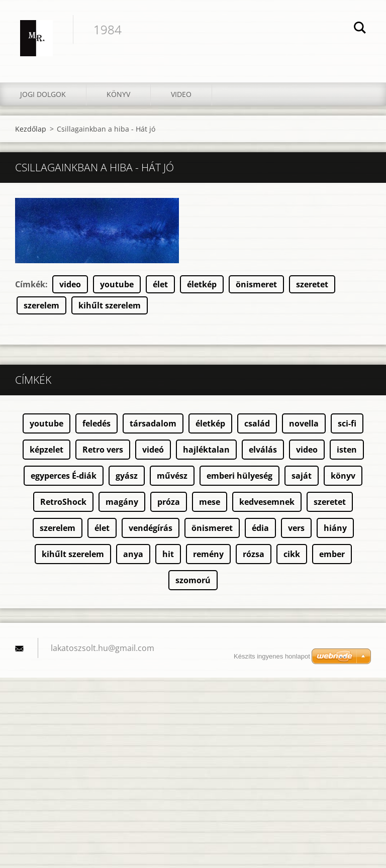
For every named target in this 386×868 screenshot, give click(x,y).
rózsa (254, 554)
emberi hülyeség (239, 476)
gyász (127, 476)
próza (169, 502)
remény (208, 554)
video (70, 284)
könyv (343, 476)
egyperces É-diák (64, 476)
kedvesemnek (267, 502)
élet (160, 284)
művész (172, 476)
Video (181, 94)
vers (296, 528)
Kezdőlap (31, 129)
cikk (292, 554)
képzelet (46, 450)
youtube (117, 284)
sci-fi (347, 423)
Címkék (30, 284)
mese (210, 502)
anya (133, 554)
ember (332, 554)
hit (168, 554)
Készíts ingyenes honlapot (272, 656)
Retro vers (103, 450)
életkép (202, 284)
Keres (360, 29)
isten (347, 450)
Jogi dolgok (43, 94)
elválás (263, 450)
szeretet (312, 284)
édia (260, 528)
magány (122, 502)
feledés (96, 423)
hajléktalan (206, 450)
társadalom (153, 423)
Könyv (118, 94)
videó (153, 450)
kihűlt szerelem (110, 305)
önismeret (256, 284)
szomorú (193, 580)
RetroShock (63, 502)
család (257, 423)
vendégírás (151, 528)
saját (302, 476)
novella (304, 423)
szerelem (41, 305)
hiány (335, 528)
